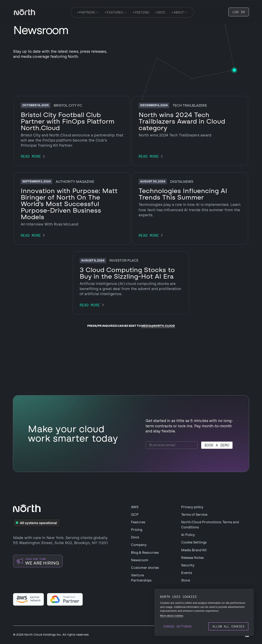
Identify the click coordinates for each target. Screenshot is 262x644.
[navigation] (24, 12)
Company (139, 545)
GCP (135, 515)
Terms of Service (194, 515)
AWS (135, 507)
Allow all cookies (228, 626)
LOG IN (239, 12)
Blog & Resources (145, 553)
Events (187, 573)
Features (138, 522)
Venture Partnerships (141, 578)
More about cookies (172, 616)
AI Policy (188, 535)
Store (186, 580)
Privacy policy (192, 507)
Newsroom (140, 560)
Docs (135, 537)
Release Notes (192, 558)
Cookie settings (177, 626)
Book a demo (217, 445)
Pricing (137, 530)
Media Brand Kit (194, 550)
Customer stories (145, 568)
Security (188, 565)
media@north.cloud (158, 326)
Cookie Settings (194, 542)
